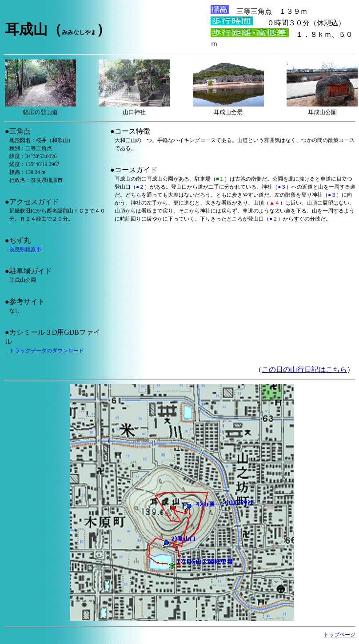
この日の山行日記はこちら (304, 369)
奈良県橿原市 (25, 249)
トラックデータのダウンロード (47, 351)
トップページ (339, 635)
